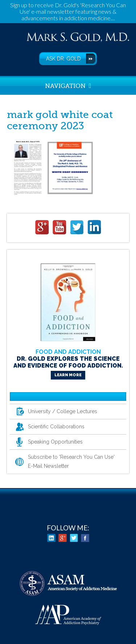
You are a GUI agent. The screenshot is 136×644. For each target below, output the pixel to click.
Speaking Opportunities (55, 442)
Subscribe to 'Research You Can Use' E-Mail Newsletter (71, 461)
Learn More (68, 375)
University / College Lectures (63, 411)
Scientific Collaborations (56, 427)
